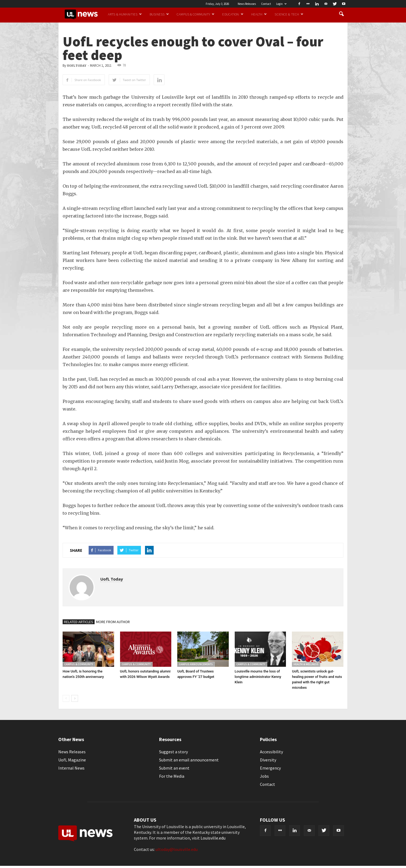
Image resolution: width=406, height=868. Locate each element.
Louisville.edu (213, 838)
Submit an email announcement (189, 760)
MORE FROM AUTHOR (113, 622)
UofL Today (77, 66)
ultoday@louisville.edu (177, 849)
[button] (341, 14)
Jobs (264, 776)
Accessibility (271, 752)
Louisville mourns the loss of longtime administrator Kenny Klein (258, 677)
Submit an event (174, 768)
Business (159, 14)
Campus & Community (196, 14)
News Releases (247, 4)
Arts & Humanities (125, 14)
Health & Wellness (306, 664)
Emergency (270, 768)
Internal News (71, 768)
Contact (266, 4)
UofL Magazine (72, 760)
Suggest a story (173, 752)
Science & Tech (289, 14)
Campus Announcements (196, 664)
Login (281, 4)
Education (233, 14)
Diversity (268, 760)
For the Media (172, 776)
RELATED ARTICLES (79, 622)
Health (259, 14)
